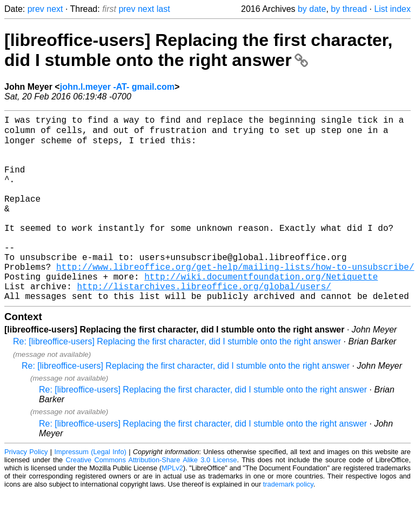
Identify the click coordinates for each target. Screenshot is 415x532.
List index (392, 9)
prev (36, 9)
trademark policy (288, 524)
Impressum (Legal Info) (91, 491)
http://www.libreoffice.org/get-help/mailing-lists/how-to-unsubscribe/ (235, 300)
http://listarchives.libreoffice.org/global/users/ (204, 323)
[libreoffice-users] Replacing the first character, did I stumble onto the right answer (198, 50)
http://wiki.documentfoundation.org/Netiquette (261, 311)
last (163, 9)
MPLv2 (172, 507)
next (55, 9)
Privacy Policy (26, 491)
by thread (349, 9)
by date (312, 9)
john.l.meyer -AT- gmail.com (117, 87)
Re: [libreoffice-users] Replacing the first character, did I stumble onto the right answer (177, 381)
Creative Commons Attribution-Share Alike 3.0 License (152, 499)
